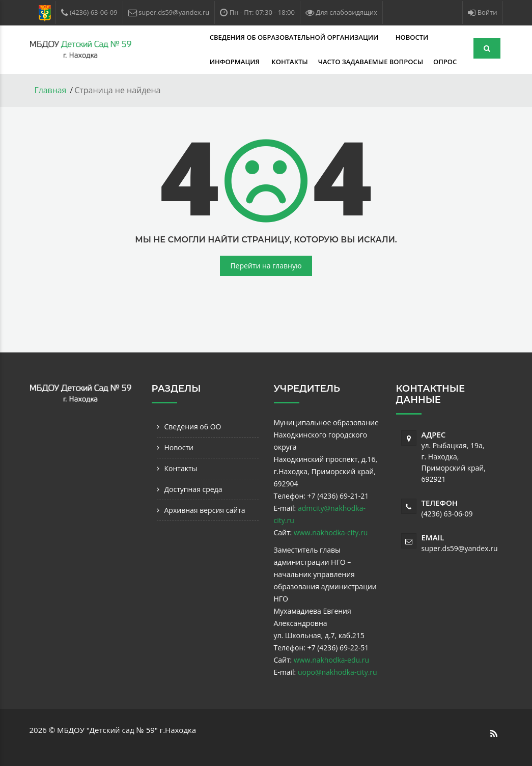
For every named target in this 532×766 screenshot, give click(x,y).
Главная (51, 90)
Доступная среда (193, 489)
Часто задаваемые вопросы (250, 62)
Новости (354, 37)
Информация (406, 37)
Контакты (170, 62)
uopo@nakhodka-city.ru (338, 672)
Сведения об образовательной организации (237, 37)
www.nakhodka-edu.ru (331, 659)
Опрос (325, 62)
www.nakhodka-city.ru (331, 532)
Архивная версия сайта (205, 510)
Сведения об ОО (193, 426)
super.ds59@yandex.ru (460, 548)
